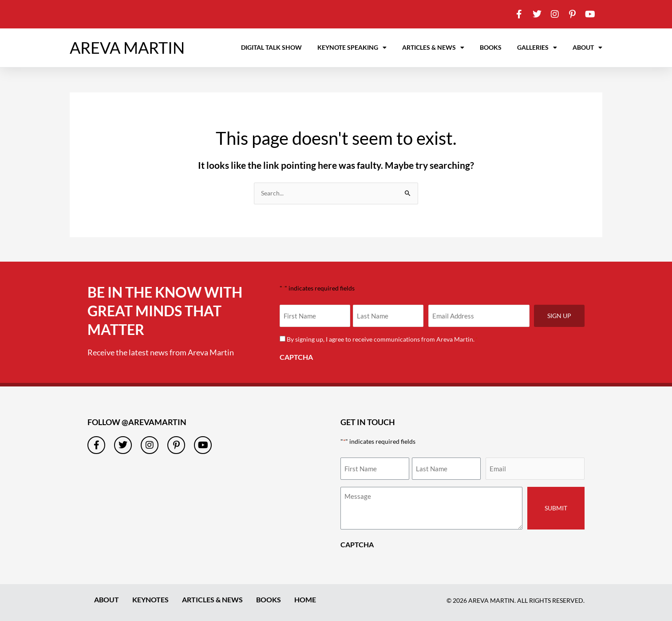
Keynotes (150, 600)
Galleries (537, 48)
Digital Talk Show (271, 47)
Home (305, 600)
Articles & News (433, 48)
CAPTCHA (296, 357)
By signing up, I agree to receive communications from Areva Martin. (382, 339)
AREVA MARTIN (127, 48)
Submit (556, 508)
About (587, 48)
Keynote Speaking (352, 48)
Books (491, 47)
